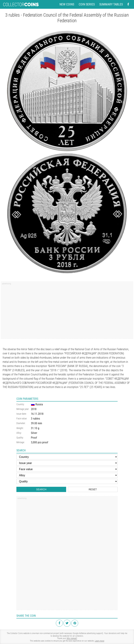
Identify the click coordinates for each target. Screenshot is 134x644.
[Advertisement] (67, 311)
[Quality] (67, 481)
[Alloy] (67, 475)
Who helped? (72, 638)
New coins (67, 4)
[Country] (67, 457)
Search (41, 489)
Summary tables (111, 4)
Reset (93, 489)
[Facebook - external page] (128, 4)
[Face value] (67, 469)
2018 (34, 409)
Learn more (99, 641)
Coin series (87, 4)
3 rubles (35, 419)
